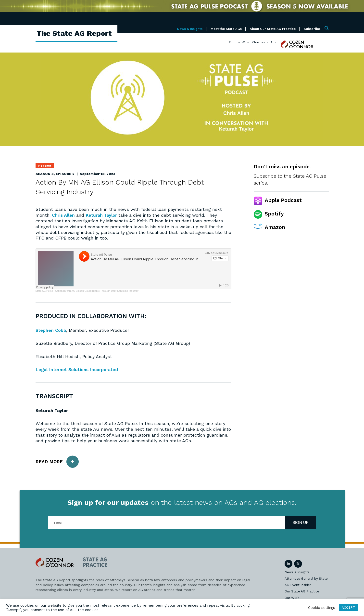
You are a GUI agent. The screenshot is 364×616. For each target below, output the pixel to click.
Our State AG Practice (302, 591)
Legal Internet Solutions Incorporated (77, 369)
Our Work (292, 598)
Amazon (275, 227)
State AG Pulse (44, 291)
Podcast (45, 166)
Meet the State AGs (226, 29)
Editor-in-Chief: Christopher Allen (254, 42)
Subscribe (312, 29)
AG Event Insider (298, 585)
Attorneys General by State (306, 579)
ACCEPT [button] (348, 608)
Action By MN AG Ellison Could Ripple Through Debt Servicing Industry (97, 291)
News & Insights (190, 29)
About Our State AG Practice (273, 29)
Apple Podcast (283, 200)
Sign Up (301, 523)
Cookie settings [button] (322, 608)
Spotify (274, 214)
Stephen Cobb (51, 330)
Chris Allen (63, 215)
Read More (57, 462)
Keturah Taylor (101, 215)
